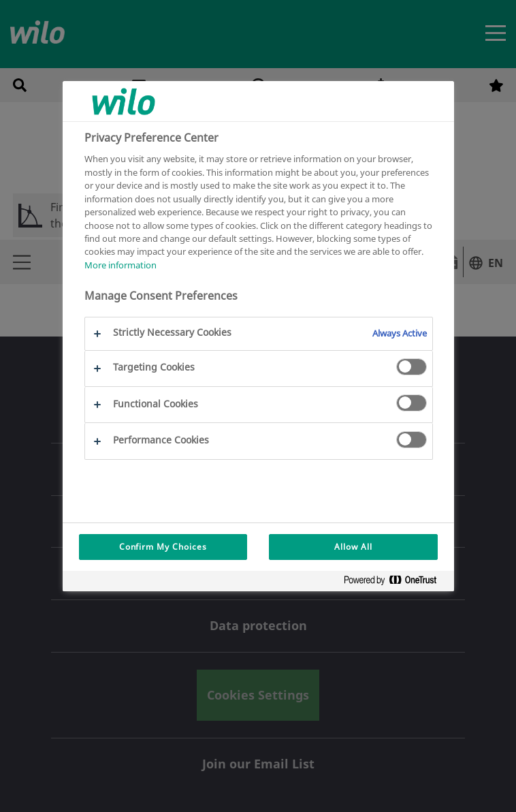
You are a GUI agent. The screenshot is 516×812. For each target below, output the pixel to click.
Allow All (353, 547)
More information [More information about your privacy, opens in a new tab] (120, 265)
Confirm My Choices (163, 547)
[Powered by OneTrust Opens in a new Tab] (396, 583)
